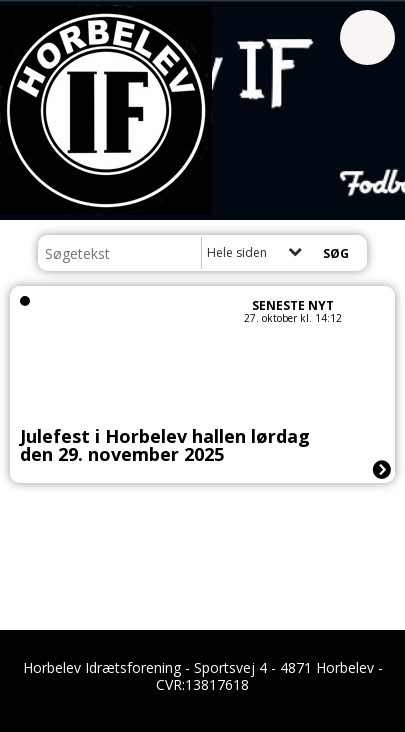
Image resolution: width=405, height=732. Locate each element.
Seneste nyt (293, 305)
